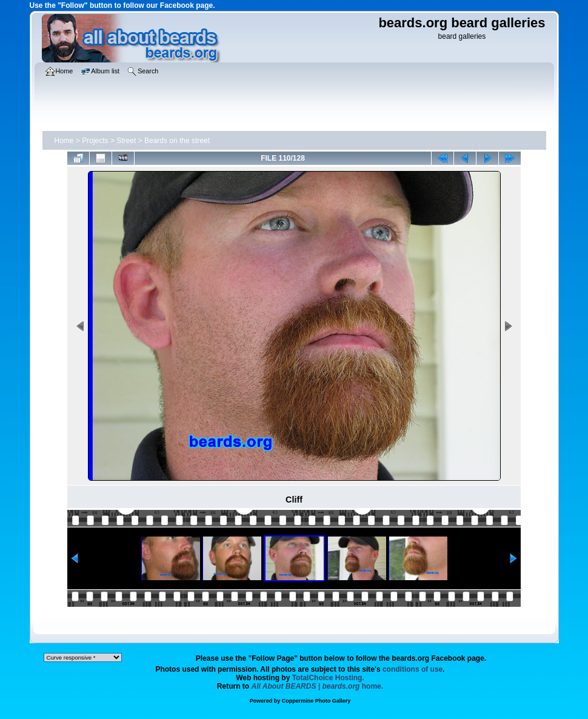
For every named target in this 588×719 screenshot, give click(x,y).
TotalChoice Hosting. (328, 678)
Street (126, 141)
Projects (95, 141)
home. (318, 686)
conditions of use (413, 669)
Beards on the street (177, 141)
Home (64, 141)
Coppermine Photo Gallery (316, 701)
